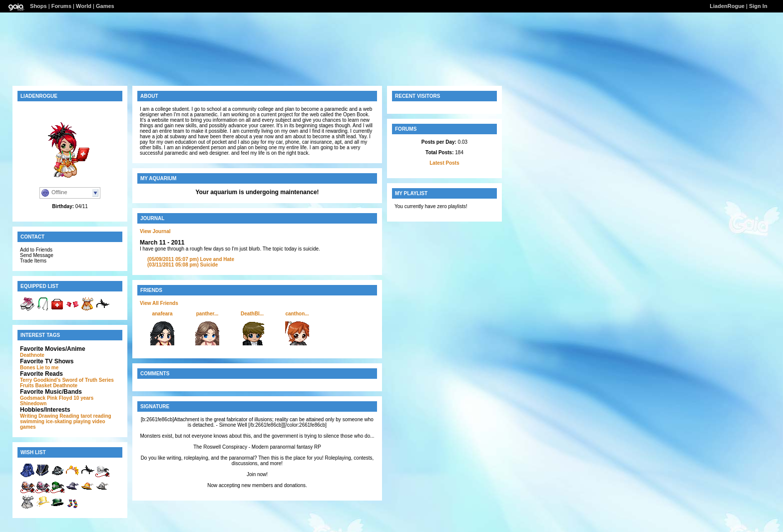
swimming (32, 421)
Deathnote (32, 355)
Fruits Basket (36, 386)
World (84, 6)
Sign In (758, 6)
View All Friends (159, 303)
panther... (207, 314)
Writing (28, 416)
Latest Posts (444, 163)
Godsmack (33, 398)
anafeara (162, 314)
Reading (69, 416)
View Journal (155, 231)
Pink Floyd (60, 398)
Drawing (48, 416)
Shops (38, 6)
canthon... (297, 314)
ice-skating (59, 421)
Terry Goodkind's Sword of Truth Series (67, 380)
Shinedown (33, 403)
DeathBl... (252, 314)
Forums (61, 6)
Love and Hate (191, 259)
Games (105, 6)
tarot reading (96, 416)
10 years (83, 398)
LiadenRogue (727, 6)
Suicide (183, 265)
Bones (28, 368)
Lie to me (47, 368)
